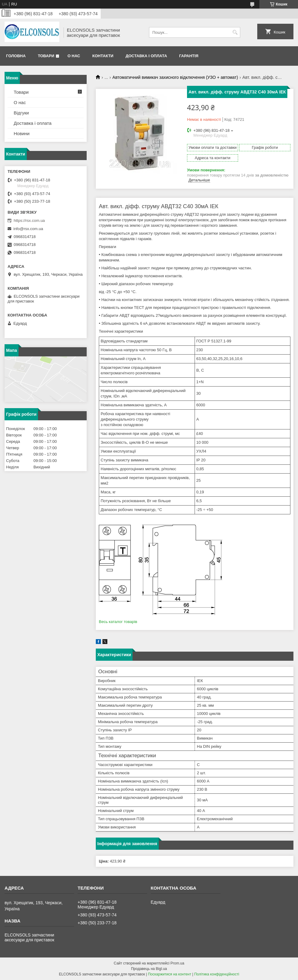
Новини (22, 133)
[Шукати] (235, 32)
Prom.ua (177, 963)
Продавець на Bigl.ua (149, 969)
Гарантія (189, 56)
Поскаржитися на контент (169, 974)
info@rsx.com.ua (28, 229)
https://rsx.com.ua (29, 220)
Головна (16, 56)
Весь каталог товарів (118, 622)
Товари (46, 56)
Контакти (103, 56)
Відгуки (21, 113)
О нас (74, 56)
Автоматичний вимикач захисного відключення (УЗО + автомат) (175, 77)
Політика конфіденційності (217, 974)
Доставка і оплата (146, 56)
